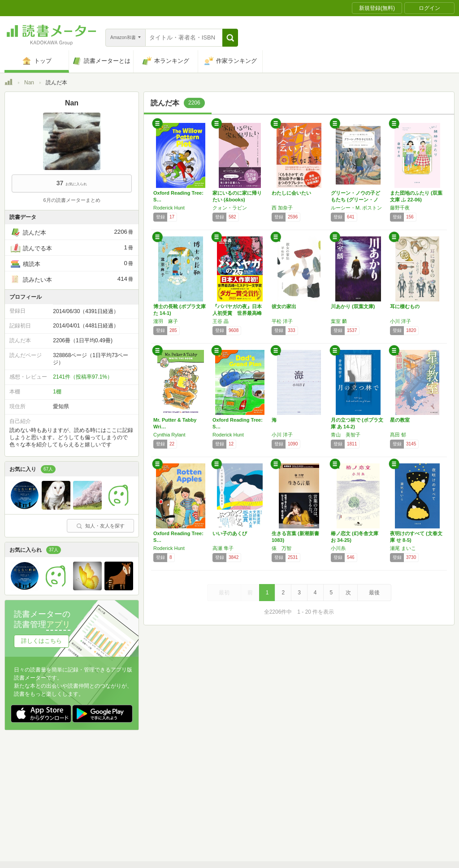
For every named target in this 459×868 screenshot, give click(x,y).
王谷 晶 (221, 321)
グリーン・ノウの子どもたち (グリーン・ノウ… (355, 200)
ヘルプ (121, 808)
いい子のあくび (230, 533)
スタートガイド (189, 781)
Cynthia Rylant (169, 435)
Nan (29, 83)
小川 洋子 (401, 321)
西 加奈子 (282, 208)
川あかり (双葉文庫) (353, 306)
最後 (374, 593)
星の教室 (400, 420)
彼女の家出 (284, 306)
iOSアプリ (174, 822)
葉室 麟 (339, 321)
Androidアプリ (130, 822)
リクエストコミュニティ (282, 808)
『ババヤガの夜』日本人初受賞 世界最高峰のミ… (237, 313)
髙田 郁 (398, 435)
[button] (230, 38)
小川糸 (338, 548)
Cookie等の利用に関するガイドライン (263, 794)
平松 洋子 (282, 321)
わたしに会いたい (291, 193)
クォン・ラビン (230, 208)
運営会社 (124, 794)
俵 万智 (281, 548)
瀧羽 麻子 (166, 321)
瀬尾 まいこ (403, 548)
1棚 (57, 392)
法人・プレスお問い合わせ (206, 808)
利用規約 (233, 781)
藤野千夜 (400, 208)
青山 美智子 (346, 435)
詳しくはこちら (41, 641)
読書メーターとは (134, 781)
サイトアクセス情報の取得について (366, 794)
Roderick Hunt (169, 208)
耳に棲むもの (405, 306)
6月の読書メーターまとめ (71, 200)
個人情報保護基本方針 (176, 794)
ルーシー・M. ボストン (356, 208)
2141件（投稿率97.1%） (83, 377)
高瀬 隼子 (223, 548)
